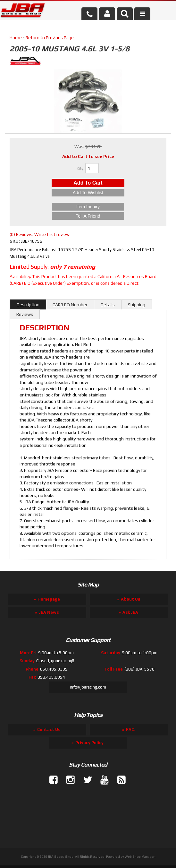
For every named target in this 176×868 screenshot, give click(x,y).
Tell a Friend (88, 216)
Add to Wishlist (88, 193)
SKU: (15, 241)
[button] (125, 14)
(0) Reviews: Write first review (40, 234)
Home (16, 38)
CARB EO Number (70, 305)
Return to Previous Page (50, 38)
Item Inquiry (88, 207)
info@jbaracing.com (88, 687)
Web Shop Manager (140, 857)
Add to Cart (88, 183)
